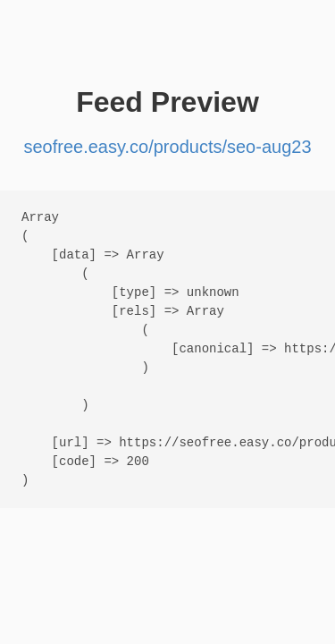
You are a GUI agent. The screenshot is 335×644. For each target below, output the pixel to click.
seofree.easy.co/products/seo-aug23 (167, 147)
